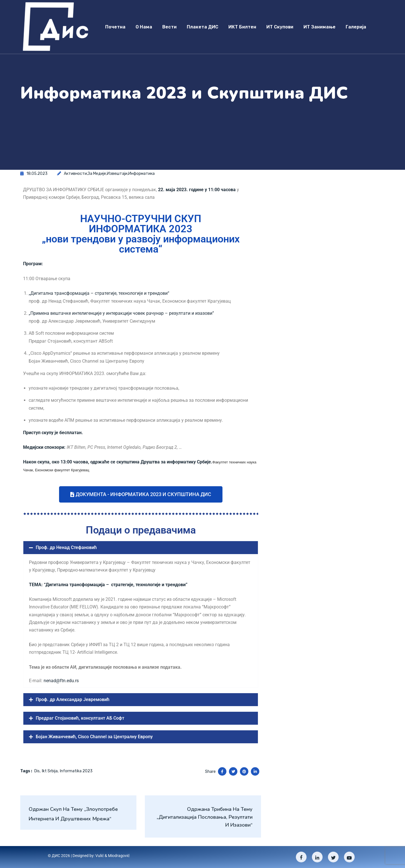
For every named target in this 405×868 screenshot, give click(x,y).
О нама (144, 27)
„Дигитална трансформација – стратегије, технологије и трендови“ (99, 293)
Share (210, 772)
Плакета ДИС (202, 27)
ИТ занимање (319, 27)
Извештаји (117, 174)
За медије (97, 174)
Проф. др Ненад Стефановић (66, 547)
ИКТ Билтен (242, 27)
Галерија (356, 27)
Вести (169, 27)
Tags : (26, 771)
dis (37, 771)
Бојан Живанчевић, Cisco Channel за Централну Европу (94, 737)
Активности (75, 174)
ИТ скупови (280, 27)
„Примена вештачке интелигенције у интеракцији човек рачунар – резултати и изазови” (121, 313)
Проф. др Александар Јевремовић (73, 699)
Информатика (141, 174)
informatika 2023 (76, 771)
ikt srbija (50, 771)
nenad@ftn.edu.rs (61, 681)
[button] (141, 548)
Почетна (115, 27)
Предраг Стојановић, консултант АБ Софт (80, 718)
